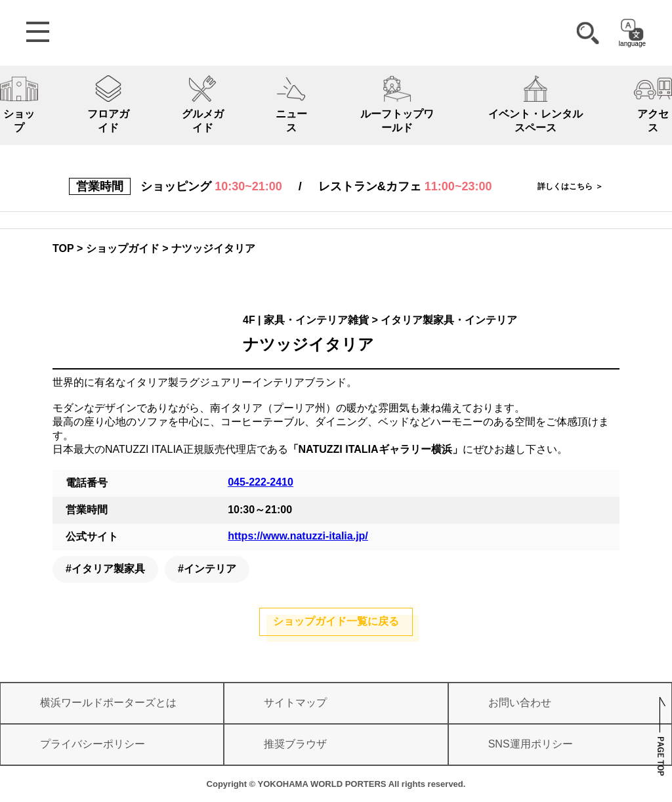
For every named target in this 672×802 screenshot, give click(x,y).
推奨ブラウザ (295, 744)
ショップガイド (123, 248)
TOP (63, 248)
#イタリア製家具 (105, 569)
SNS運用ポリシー (531, 744)
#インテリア (207, 569)
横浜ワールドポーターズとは (108, 703)
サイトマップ (295, 703)
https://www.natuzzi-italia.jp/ (298, 536)
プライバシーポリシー (93, 744)
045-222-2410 (261, 482)
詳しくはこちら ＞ (570, 186)
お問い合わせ (520, 703)
